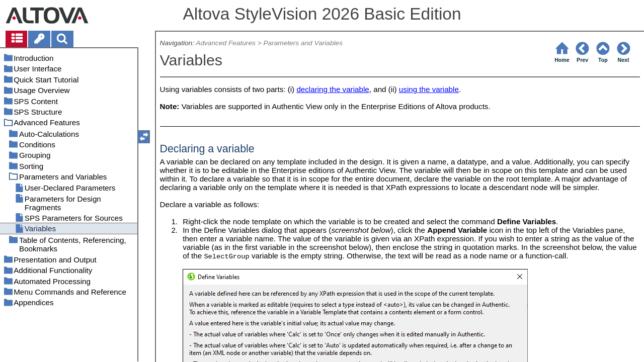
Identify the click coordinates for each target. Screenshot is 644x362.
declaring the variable (333, 89)
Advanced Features (226, 43)
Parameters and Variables (303, 43)
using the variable (429, 89)
